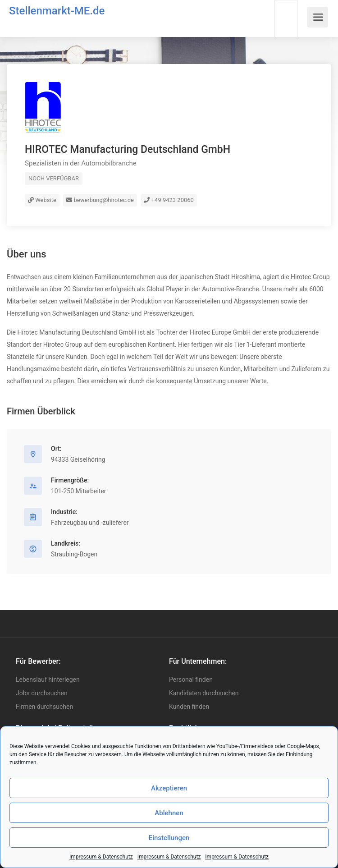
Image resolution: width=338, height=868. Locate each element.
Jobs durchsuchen (42, 693)
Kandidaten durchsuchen (204, 693)
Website (42, 200)
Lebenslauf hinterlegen (48, 680)
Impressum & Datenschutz (101, 857)
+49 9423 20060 (169, 200)
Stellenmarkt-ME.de (57, 11)
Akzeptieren (169, 788)
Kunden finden (189, 707)
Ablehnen (169, 813)
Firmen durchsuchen (44, 707)
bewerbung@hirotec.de (100, 200)
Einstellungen (169, 838)
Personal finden (191, 680)
